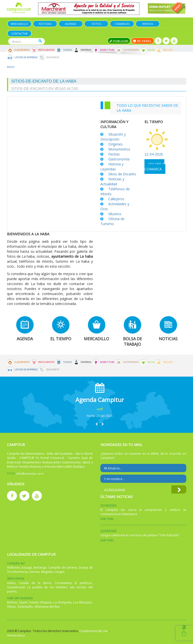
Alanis (11, 583)
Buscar (40, 41)
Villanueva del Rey (47, 607)
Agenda (71, 24)
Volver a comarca (154, 167)
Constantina (63, 583)
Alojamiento (22, 50)
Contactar (19, 33)
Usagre (59, 572)
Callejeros (116, 199)
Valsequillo (25, 607)
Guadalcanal (16, 587)
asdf (100, 409)
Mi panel (143, 41)
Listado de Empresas (26, 57)
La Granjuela (63, 602)
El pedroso (83, 583)
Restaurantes (46, 50)
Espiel (23, 602)
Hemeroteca (16, 635)
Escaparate (53, 57)
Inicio (11, 67)
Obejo (11, 607)
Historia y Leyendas (112, 167)
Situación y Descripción (113, 137)
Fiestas (114, 154)
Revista (148, 24)
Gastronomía (131, 50)
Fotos (96, 24)
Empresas (86, 50)
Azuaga (27, 568)
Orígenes (116, 144)
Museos (115, 214)
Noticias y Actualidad (112, 181)
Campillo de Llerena (63, 568)
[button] (97, 424)
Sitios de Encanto (122, 174)
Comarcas (122, 24)
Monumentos (119, 149)
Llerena (34, 572)
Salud (151, 50)
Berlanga (40, 568)
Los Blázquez (83, 602)
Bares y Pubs (107, 50)
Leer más (107, 519)
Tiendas (67, 50)
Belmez (12, 602)
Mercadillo (19, 24)
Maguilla (47, 572)
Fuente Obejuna (40, 602)
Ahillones (13, 568)
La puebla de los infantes (47, 587)
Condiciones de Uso (94, 631)
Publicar (119, 41)
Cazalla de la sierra (35, 583)
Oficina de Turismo (112, 221)
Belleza (168, 50)
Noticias (45, 24)
